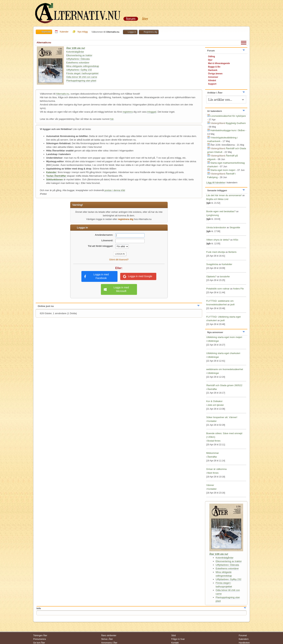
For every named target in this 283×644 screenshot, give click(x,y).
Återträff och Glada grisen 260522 (224, 385)
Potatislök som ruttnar (218, 289)
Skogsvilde (235, 228)
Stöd (174, 636)
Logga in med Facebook (97, 276)
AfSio (236, 240)
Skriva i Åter (107, 639)
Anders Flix (238, 289)
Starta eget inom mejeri (223, 170)
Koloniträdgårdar (75, 52)
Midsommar (213, 453)
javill (232, 305)
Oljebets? (211, 277)
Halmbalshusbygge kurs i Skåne (228, 130)
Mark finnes (213, 473)
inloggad (152, 112)
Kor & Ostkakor (214, 401)
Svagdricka (212, 264)
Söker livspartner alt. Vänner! (222, 417)
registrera (128, 112)
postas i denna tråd (115, 190)
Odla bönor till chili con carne (82, 77)
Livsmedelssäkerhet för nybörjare (228, 116)
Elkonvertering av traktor (79, 55)
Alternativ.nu (63, 94)
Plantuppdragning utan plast (81, 81)
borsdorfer (225, 277)
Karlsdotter (227, 264)
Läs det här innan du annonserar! (224, 195)
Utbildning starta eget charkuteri (223, 353)
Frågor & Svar (178, 639)
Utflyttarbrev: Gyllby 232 (79, 70)
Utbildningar (213, 341)
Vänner (210, 485)
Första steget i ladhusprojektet (82, 73)
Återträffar (212, 389)
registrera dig (126, 219)
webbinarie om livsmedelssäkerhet (225, 369)
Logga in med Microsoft (116, 289)
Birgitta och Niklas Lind (217, 199)
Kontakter (212, 421)
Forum (131, 19)
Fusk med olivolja (216, 252)
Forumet (243, 636)
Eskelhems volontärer (78, 63)
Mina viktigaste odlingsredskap (83, 66)
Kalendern (244, 639)
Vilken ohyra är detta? (218, 240)
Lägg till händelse (216, 183)
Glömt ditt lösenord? (119, 260)
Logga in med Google (138, 276)
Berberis (233, 252)
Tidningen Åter (40, 636)
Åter (145, 19)
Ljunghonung (213, 215)
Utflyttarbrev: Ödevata (78, 59)
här (112, 119)
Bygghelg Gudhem (236, 123)
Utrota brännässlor (216, 227)
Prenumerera (40, 639)
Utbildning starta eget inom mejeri (224, 337)
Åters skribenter (109, 636)
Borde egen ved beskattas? (221, 211)
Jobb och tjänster (216, 405)
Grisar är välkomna (216, 469)
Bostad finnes (214, 441)
